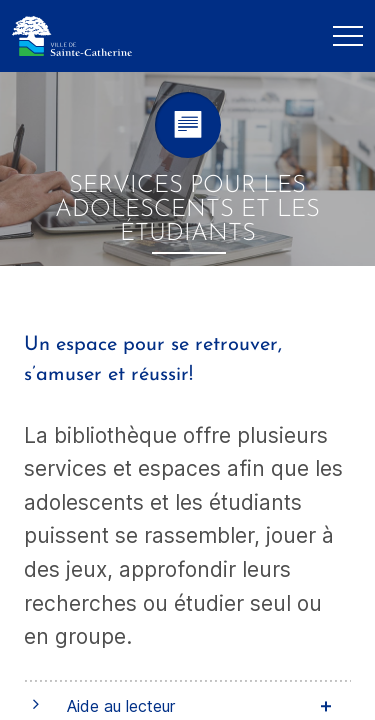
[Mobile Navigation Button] (348, 36)
